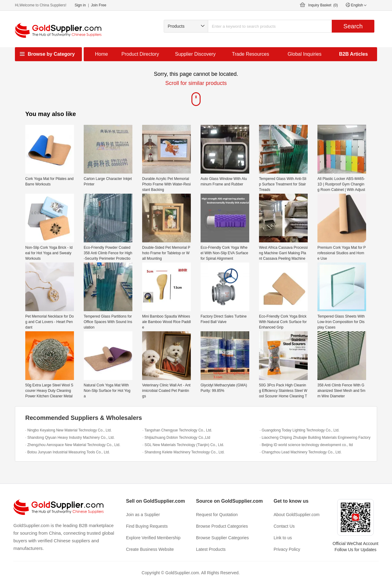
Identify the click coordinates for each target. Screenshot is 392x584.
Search (353, 26)
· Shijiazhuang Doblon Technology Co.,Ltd (176, 438)
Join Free (99, 5)
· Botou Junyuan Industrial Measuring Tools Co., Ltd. (68, 452)
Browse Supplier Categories (222, 538)
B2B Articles (353, 54)
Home (101, 54)
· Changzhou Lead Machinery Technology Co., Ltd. (301, 452)
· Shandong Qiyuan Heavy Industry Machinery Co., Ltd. (70, 438)
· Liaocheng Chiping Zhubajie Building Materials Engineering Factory (315, 438)
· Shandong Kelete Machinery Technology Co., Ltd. (184, 452)
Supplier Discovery (195, 54)
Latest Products (211, 549)
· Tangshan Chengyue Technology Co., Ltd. (177, 430)
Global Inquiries (304, 54)
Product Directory (140, 54)
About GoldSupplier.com (297, 515)
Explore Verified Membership (153, 538)
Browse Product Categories (222, 526)
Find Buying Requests (147, 526)
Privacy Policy (287, 549)
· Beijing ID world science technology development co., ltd (306, 445)
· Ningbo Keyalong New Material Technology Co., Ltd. (68, 430)
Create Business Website (150, 549)
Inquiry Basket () (323, 5)
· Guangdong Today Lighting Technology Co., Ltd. (299, 430)
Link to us (283, 538)
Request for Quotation (217, 515)
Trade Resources (250, 54)
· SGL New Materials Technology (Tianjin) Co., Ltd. (183, 445)
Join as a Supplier (143, 515)
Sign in (80, 5)
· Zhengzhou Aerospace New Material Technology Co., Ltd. (73, 445)
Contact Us (284, 526)
